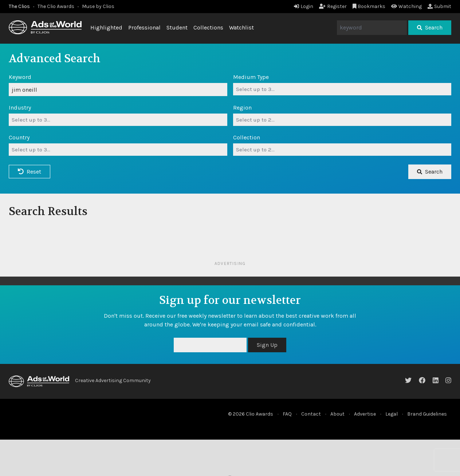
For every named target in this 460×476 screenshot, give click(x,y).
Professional (144, 27)
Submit (439, 6)
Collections (208, 27)
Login (304, 6)
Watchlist (241, 27)
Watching (406, 6)
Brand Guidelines (427, 414)
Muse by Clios (98, 6)
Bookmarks (369, 6)
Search (430, 27)
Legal (392, 414)
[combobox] (342, 89)
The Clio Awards (56, 6)
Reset (30, 172)
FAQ (287, 414)
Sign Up (267, 345)
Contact (311, 414)
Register (333, 6)
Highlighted (106, 27)
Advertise (365, 414)
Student (177, 27)
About (337, 414)
